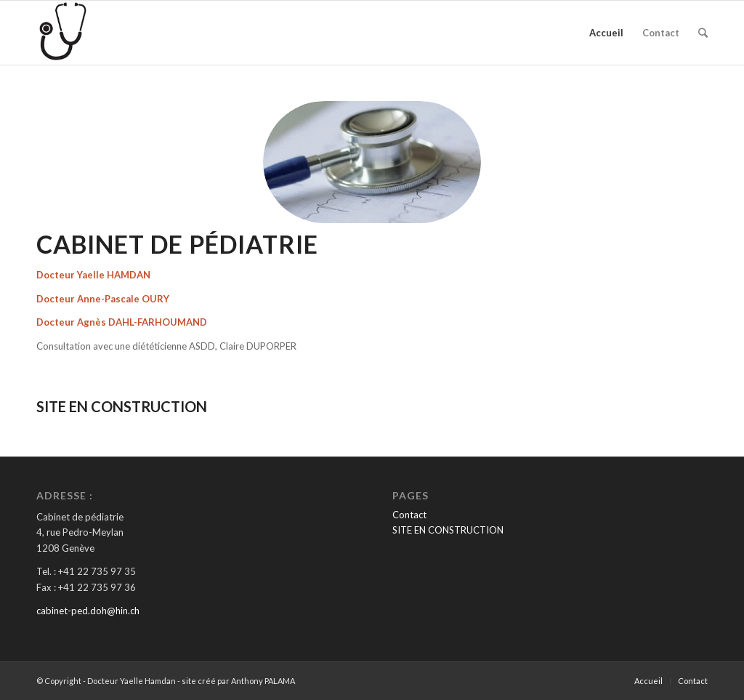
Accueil (606, 33)
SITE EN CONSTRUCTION (448, 530)
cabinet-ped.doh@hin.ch (88, 611)
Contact (661, 33)
